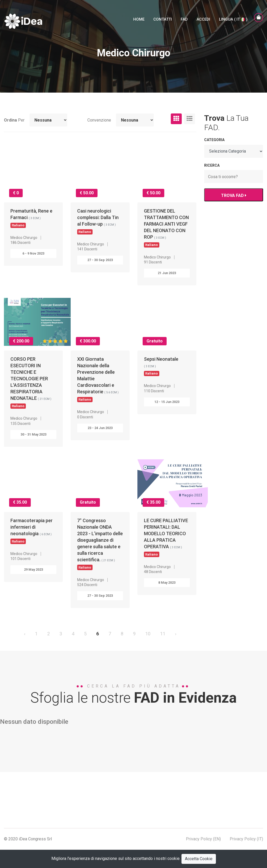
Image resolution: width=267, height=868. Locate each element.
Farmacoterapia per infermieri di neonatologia (32, 531)
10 (148, 634)
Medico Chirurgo (24, 238)
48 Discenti (153, 572)
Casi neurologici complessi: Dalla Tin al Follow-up (98, 221)
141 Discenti (87, 249)
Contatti (163, 19)
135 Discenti (20, 424)
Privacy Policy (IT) (246, 839)
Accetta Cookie (199, 859)
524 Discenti (87, 585)
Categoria (214, 140)
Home (139, 19)
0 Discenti (85, 417)
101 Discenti (20, 559)
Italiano (18, 225)
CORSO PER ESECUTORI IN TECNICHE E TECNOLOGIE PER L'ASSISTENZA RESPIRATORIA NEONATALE (31, 382)
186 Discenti (20, 243)
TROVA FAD (234, 195)
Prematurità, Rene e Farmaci (31, 218)
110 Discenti (154, 391)
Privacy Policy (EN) (203, 839)
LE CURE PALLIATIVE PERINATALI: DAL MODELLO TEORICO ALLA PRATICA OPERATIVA (166, 537)
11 (163, 634)
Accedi (203, 19)
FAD (184, 19)
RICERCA (212, 165)
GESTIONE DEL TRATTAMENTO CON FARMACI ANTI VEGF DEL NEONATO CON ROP (166, 228)
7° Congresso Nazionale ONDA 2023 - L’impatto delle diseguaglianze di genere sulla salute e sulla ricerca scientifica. (100, 544)
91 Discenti (153, 262)
